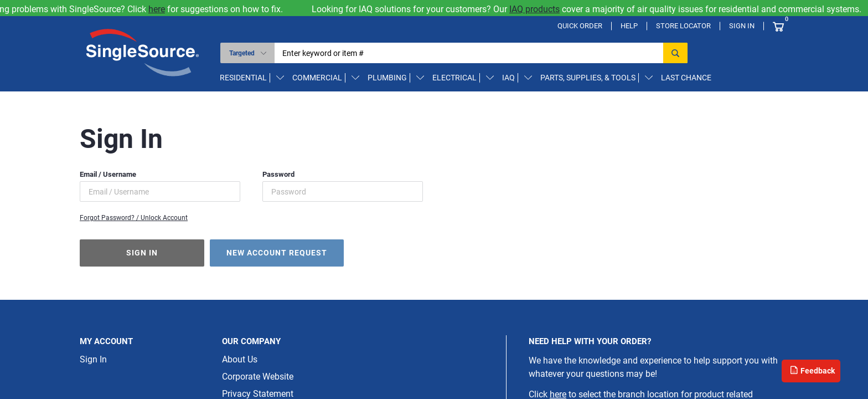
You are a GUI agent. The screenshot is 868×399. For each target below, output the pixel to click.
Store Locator (683, 26)
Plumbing (387, 78)
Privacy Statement (258, 394)
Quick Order (580, 26)
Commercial (317, 78)
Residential (243, 78)
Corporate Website (258, 377)
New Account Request (277, 253)
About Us (240, 359)
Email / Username (108, 174)
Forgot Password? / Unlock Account (134, 218)
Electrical (454, 78)
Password (278, 174)
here (163, 9)
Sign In (742, 26)
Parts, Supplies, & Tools (588, 78)
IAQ (508, 78)
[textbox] (472, 53)
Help (629, 26)
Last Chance (686, 78)
